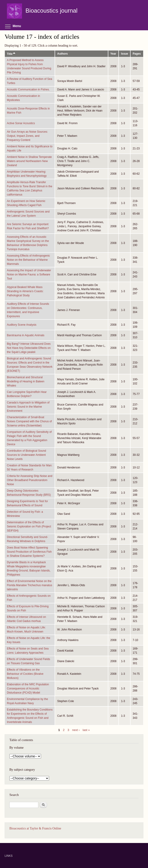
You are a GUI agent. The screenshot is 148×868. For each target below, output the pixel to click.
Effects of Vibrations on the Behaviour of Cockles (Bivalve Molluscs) (25, 674)
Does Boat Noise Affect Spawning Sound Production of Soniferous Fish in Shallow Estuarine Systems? (29, 552)
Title (11, 54)
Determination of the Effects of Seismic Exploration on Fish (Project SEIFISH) (29, 526)
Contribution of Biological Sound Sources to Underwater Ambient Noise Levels (27, 455)
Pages (137, 54)
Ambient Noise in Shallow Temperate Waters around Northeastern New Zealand (29, 161)
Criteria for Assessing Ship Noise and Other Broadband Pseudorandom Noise (30, 480)
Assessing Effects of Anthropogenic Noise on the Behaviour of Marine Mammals (28, 260)
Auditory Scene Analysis (22, 325)
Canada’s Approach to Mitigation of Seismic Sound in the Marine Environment (28, 407)
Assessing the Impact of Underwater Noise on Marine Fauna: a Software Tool (29, 274)
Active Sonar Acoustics (21, 123)
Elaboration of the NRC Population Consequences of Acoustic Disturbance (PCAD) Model (28, 689)
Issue (124, 54)
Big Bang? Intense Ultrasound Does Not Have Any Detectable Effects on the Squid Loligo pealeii (29, 348)
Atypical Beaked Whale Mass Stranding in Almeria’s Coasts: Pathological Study (25, 291)
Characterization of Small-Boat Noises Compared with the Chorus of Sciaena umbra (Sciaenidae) (29, 421)
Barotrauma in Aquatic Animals (26, 335)
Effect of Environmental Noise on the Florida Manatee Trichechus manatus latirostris (29, 585)
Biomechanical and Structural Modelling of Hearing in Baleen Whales (26, 381)
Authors (62, 54)
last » (86, 730)
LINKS (9, 856)
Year (113, 54)
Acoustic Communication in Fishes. (28, 90)
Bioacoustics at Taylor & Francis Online (35, 828)
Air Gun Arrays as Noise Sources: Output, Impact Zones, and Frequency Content (27, 136)
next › (76, 730)
